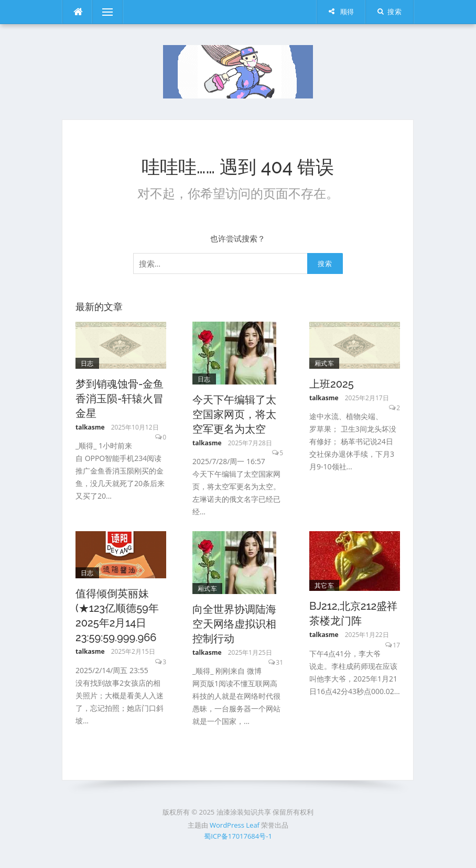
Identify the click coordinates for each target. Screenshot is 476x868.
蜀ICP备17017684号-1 (238, 836)
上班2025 (332, 384)
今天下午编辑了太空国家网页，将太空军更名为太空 (234, 414)
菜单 (103, 12)
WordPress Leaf (235, 825)
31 (279, 662)
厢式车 (324, 363)
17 (396, 645)
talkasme (90, 427)
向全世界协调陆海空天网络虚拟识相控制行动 (234, 624)
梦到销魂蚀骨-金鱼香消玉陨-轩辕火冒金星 (120, 399)
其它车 (324, 585)
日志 (87, 363)
